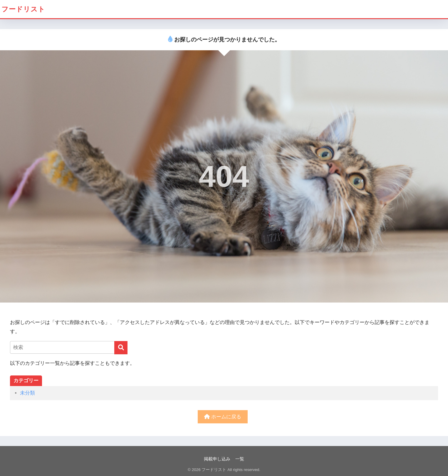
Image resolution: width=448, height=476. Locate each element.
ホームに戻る (223, 417)
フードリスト (23, 9)
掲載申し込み (217, 459)
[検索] (121, 348)
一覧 (240, 459)
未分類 (27, 393)
